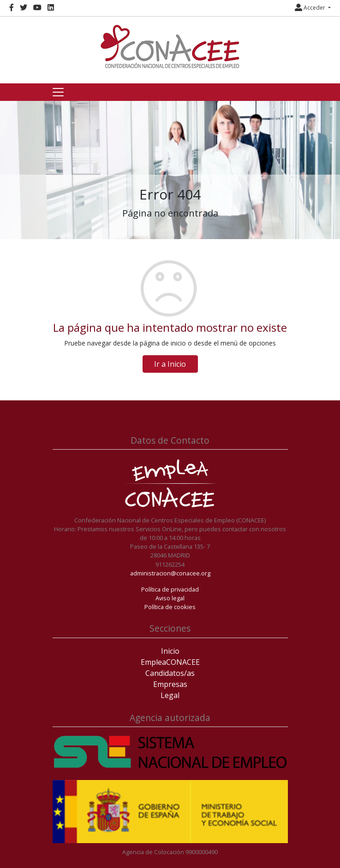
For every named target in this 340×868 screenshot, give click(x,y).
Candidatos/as (170, 673)
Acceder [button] (311, 8)
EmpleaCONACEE (170, 662)
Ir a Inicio (170, 364)
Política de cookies (170, 607)
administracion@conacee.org (170, 573)
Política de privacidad (170, 589)
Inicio (170, 651)
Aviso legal (170, 598)
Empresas (170, 684)
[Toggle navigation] (58, 92)
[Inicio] (170, 47)
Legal (170, 695)
